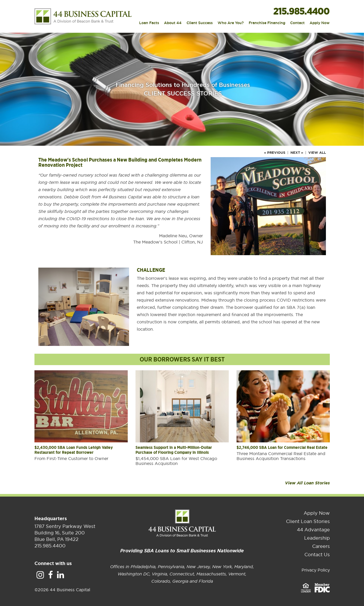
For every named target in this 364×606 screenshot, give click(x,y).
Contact (297, 23)
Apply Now (320, 23)
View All (317, 153)
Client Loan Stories (308, 521)
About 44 (173, 23)
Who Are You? (231, 23)
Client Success (200, 23)
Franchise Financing (267, 23)
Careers (321, 546)
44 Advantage (313, 530)
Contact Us (317, 555)
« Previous (275, 153)
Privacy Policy (316, 570)
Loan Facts (149, 23)
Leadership (317, 538)
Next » (297, 153)
